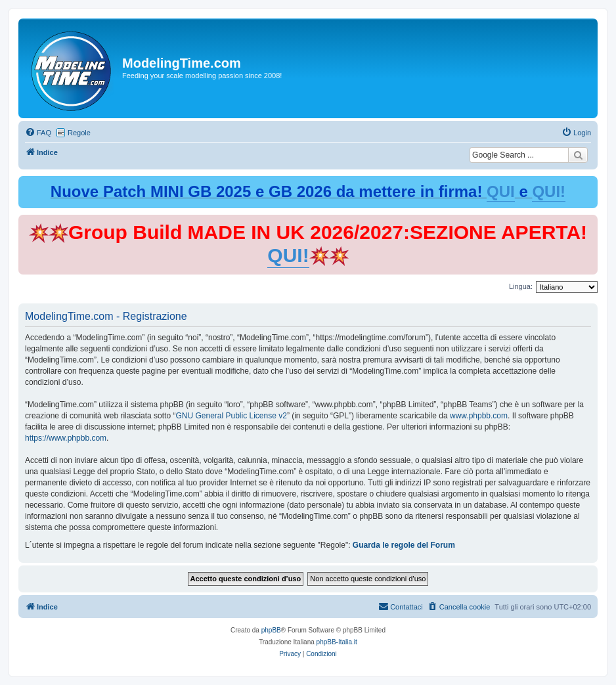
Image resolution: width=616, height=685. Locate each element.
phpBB (271, 630)
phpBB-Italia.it (337, 642)
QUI (501, 191)
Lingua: (521, 286)
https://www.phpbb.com (66, 438)
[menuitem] (38, 133)
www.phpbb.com (479, 416)
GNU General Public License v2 (231, 416)
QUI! (549, 191)
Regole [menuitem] (79, 133)
